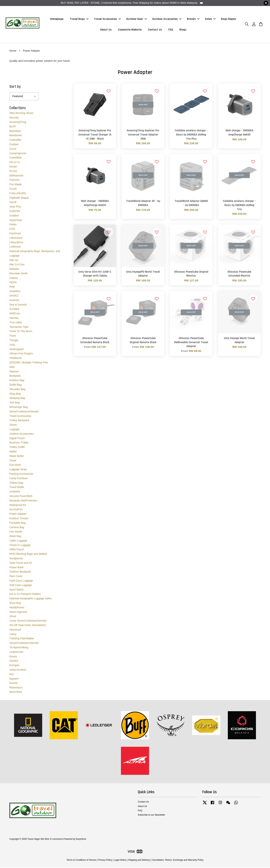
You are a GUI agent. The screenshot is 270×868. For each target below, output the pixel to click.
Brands (193, 19)
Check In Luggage (20, 546)
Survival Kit (16, 510)
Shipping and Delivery (139, 861)
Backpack (15, 376)
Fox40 (13, 189)
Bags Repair (229, 19)
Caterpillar (15, 140)
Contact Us (155, 30)
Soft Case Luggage (21, 586)
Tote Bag (15, 403)
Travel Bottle (17, 488)
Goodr (13, 203)
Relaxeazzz (16, 688)
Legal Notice (120, 861)
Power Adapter (18, 514)
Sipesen (14, 372)
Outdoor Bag (17, 381)
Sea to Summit (18, 305)
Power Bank (16, 568)
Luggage (15, 430)
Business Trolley (19, 443)
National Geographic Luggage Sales (30, 599)
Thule (13, 336)
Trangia (14, 341)
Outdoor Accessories (167, 19)
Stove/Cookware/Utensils (24, 412)
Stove (13, 617)
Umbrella (15, 492)
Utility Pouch (17, 550)
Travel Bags (79, 19)
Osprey (14, 278)
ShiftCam (15, 314)
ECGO (13, 172)
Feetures (15, 180)
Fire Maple (16, 185)
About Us (106, 30)
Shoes (13, 425)
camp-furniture (18, 670)
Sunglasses (16, 559)
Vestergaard (16, 350)
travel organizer (18, 612)
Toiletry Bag (16, 483)
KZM (12, 229)
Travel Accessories (107, 19)
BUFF (13, 127)
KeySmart (15, 234)
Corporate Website (130, 30)
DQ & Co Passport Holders (25, 595)
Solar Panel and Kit (21, 563)
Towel (13, 461)
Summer (14, 301)
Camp (13, 635)
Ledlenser (15, 247)
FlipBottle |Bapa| (19, 198)
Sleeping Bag (17, 399)
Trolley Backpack (19, 421)
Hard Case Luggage (21, 581)
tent (12, 675)
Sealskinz (15, 292)
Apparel (14, 679)
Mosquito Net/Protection (23, 501)
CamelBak (15, 158)
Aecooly (14, 118)
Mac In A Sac (17, 265)
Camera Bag (17, 528)
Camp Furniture (18, 479)
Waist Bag (15, 537)
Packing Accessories (21, 474)
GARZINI (15, 212)
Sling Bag (15, 394)
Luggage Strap (18, 470)
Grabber (14, 216)
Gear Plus (15, 207)
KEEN (13, 283)
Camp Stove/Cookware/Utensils (28, 621)
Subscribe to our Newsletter (151, 815)
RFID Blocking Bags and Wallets (28, 554)
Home (13, 51)
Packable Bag (17, 523)
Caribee (14, 145)
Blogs (183, 30)
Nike (12, 367)
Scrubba (14, 310)
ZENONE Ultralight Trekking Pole (29, 363)
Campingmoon (18, 154)
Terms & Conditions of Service (81, 861)
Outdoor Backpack (20, 572)
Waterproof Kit (18, 506)
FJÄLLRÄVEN (18, 194)
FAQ (171, 30)
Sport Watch (17, 590)
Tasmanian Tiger (19, 327)
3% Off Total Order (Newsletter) (28, 626)
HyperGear (16, 221)
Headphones (17, 608)
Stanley (14, 661)
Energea (14, 666)
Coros (13, 149)
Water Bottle (17, 457)
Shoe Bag (15, 603)
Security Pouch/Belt (21, 497)
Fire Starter (16, 532)
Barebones (16, 136)
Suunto (13, 684)
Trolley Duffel (17, 448)
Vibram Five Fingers (21, 354)
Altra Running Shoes (21, 114)
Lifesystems (16, 243)
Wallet (13, 452)
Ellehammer (16, 176)
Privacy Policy (105, 861)
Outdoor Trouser (19, 519)
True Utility (16, 323)
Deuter (13, 167)
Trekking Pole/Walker (22, 639)
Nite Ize (14, 261)
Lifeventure (16, 238)
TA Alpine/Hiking (19, 648)
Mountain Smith (18, 274)
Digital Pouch (17, 439)
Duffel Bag (15, 385)
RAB (12, 287)
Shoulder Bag (17, 390)
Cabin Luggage (18, 541)
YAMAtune (16, 359)
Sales (210, 19)
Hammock (15, 630)
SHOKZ (14, 296)
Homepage (57, 19)
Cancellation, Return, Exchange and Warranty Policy (178, 861)
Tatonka (14, 318)
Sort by (15, 87)
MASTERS (16, 692)
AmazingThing (18, 123)
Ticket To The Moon (21, 332)
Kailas (13, 225)
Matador (14, 269)
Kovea (13, 657)
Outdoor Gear (136, 19)
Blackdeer (15, 132)
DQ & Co (15, 163)
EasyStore (81, 840)
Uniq (12, 345)
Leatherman (16, 652)
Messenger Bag (19, 408)
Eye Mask (15, 465)
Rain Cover (16, 577)
